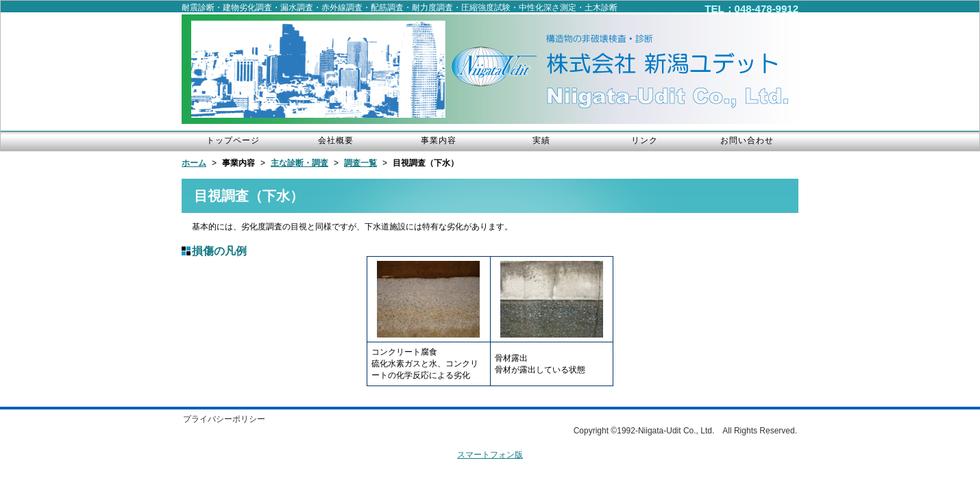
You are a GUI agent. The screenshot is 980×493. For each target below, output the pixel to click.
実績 (541, 140)
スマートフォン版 (490, 455)
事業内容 (439, 140)
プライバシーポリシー (224, 419)
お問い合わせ (747, 140)
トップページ (233, 140)
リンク (645, 140)
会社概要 (336, 140)
